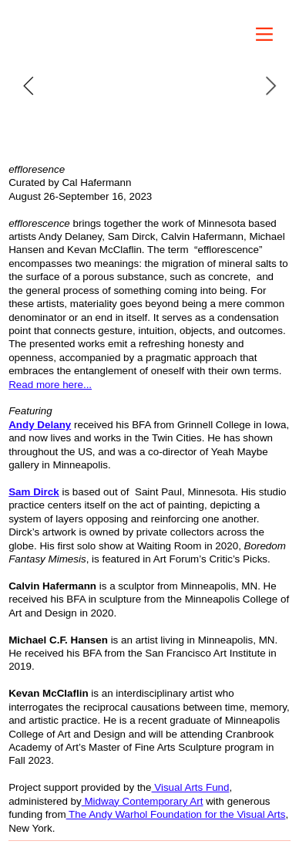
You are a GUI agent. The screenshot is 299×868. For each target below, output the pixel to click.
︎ (264, 34)
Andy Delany (40, 425)
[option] (149, 86)
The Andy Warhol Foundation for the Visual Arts (176, 814)
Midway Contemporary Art (143, 801)
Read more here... (50, 385)
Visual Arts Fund (191, 787)
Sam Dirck (34, 492)
